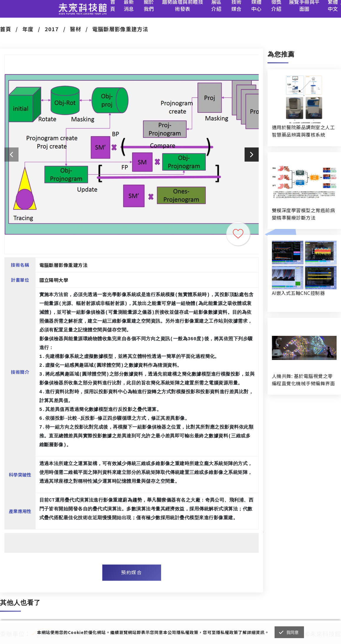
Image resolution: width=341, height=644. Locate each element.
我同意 (293, 632)
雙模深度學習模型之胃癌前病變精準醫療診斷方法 (303, 214)
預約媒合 (131, 572)
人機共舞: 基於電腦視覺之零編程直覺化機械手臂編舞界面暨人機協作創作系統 (303, 380)
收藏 (238, 234)
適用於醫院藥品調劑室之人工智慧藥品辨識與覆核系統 (303, 131)
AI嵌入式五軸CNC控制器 (298, 293)
